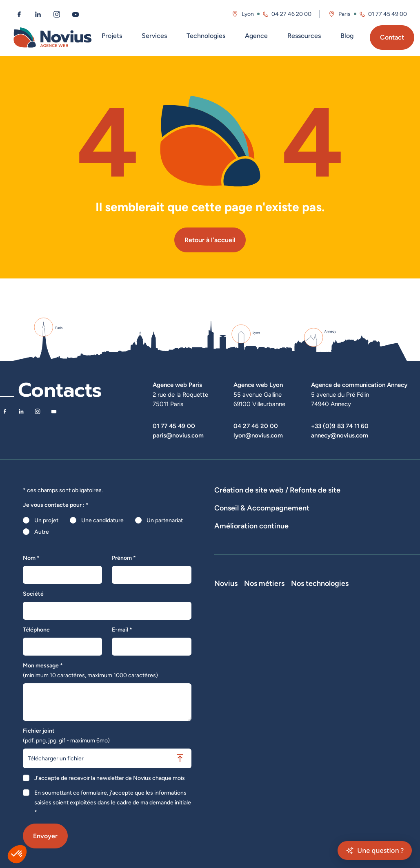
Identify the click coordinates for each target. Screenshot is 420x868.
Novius (226, 652)
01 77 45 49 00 (174, 426)
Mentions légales (236, 732)
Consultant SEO (329, 756)
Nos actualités (233, 698)
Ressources (304, 36)
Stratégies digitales (284, 542)
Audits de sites (233, 542)
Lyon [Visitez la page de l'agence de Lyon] (248, 14)
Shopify (378, 709)
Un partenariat (165, 520)
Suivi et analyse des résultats (292, 583)
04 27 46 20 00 (256, 426)
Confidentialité (233, 743)
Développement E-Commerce (331, 501)
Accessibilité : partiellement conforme (250, 759)
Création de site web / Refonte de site (277, 490)
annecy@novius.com (340, 435)
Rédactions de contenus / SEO (355, 542)
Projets (112, 36)
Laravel (377, 675)
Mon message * (90, 670)
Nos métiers (328, 652)
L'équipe (225, 675)
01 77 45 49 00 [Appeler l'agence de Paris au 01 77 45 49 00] (388, 14)
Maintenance (231, 583)
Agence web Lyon (258, 385)
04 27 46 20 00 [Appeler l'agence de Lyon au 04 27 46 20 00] (291, 14)
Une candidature (102, 520)
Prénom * (124, 558)
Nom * (31, 558)
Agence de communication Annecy (359, 385)
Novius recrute (233, 709)
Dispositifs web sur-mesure (250, 501)
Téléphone (36, 629)
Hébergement (367, 513)
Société (33, 594)
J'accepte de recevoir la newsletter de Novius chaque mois (110, 778)
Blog (347, 36)
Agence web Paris (177, 385)
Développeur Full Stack (330, 667)
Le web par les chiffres (243, 686)
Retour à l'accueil (210, 240)
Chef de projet (327, 733)
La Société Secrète (239, 720)
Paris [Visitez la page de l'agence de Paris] (344, 14)
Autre (42, 532)
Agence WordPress (317, 513)
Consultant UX (327, 779)
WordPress (382, 686)
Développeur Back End (332, 707)
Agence (256, 36)
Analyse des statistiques (367, 583)
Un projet (46, 520)
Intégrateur (323, 722)
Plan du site (229, 774)
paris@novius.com (178, 435)
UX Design (228, 554)
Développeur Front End (332, 687)
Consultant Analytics (334, 768)
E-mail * (122, 629)
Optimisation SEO (237, 594)
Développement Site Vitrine (250, 513)
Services (154, 36)
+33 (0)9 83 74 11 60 (340, 426)
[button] (17, 854)
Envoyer (45, 836)
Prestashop (383, 698)
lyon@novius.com (258, 435)
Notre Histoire (233, 663)
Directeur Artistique (333, 745)
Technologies (206, 36)
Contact (392, 37)
